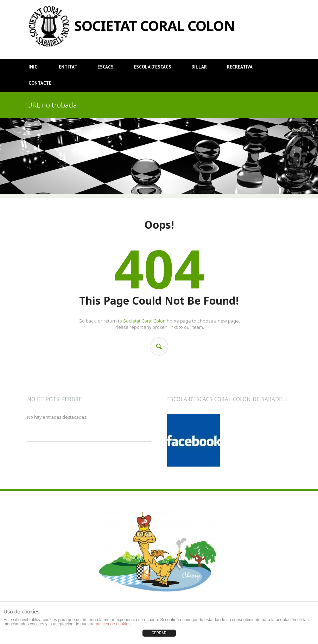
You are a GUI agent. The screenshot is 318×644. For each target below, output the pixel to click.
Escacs (106, 67)
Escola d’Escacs (152, 67)
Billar (199, 67)
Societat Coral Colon (144, 321)
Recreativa (240, 67)
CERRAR (159, 633)
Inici (34, 67)
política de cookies (113, 624)
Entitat (68, 67)
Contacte (40, 83)
